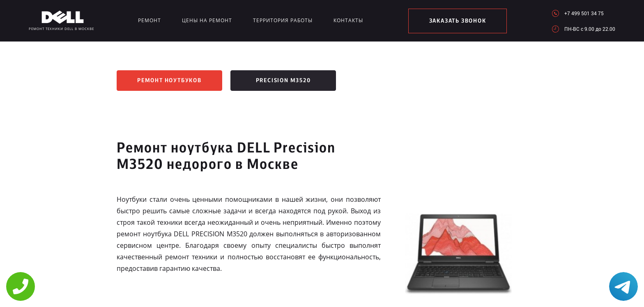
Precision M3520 (283, 81)
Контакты (348, 20)
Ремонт (149, 20)
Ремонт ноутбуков (169, 81)
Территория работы (283, 20)
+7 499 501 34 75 (584, 13)
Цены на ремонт (207, 20)
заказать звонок (458, 21)
